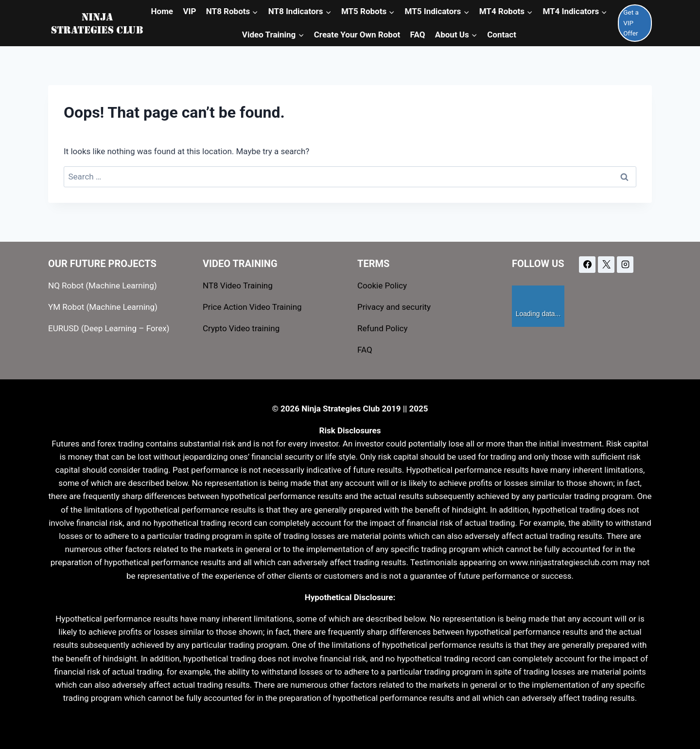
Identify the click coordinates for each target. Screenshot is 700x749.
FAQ (365, 350)
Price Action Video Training (252, 307)
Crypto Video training (241, 328)
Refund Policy (383, 328)
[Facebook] (587, 265)
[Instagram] (625, 265)
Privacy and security (394, 307)
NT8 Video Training (238, 285)
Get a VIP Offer (631, 23)
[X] (606, 265)
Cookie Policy (382, 285)
